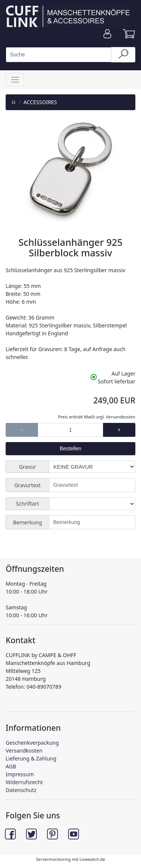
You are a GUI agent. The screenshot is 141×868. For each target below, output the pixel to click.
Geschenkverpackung (32, 743)
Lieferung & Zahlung (31, 758)
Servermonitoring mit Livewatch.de (70, 859)
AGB (11, 766)
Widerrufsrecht (24, 782)
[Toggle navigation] (15, 80)
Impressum (20, 774)
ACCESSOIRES (40, 102)
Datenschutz (21, 790)
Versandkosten (121, 417)
